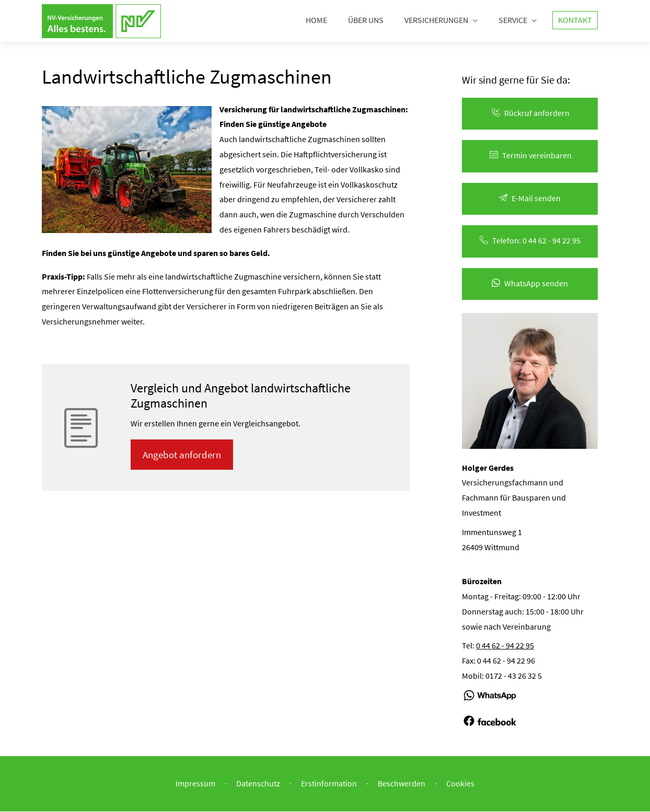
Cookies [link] (460, 784)
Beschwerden (402, 784)
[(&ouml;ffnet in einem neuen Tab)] (490, 706)
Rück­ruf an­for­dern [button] (530, 113)
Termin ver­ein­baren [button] (530, 156)
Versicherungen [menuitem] (436, 20)
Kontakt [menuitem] (575, 20)
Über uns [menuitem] (366, 20)
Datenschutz (258, 784)
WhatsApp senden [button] (530, 284)
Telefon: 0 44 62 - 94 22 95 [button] (530, 241)
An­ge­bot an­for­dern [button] (183, 455)
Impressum (195, 784)
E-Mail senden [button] (530, 199)
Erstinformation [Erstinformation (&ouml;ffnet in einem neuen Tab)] (329, 784)
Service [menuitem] (513, 20)
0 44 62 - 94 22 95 (505, 646)
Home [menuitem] (316, 20)
